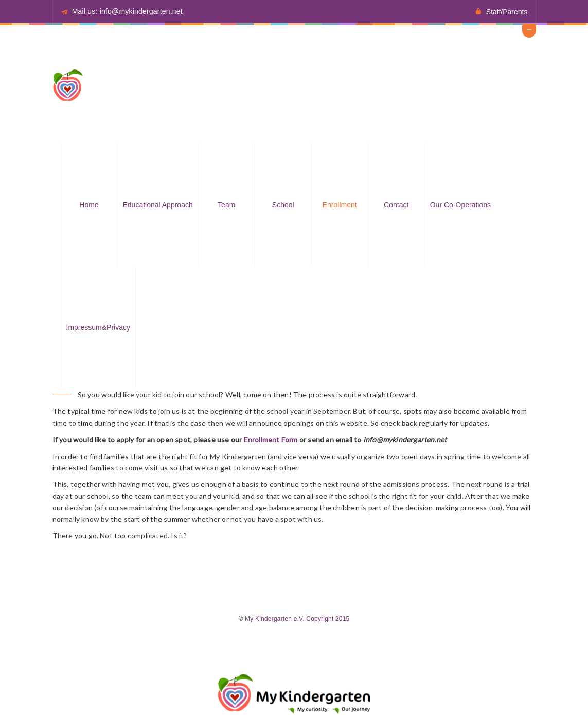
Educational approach (158, 205)
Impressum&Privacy (98, 327)
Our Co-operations (460, 205)
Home (89, 205)
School (283, 205)
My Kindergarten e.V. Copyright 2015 (297, 619)
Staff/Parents (507, 12)
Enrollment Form (271, 439)
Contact (396, 205)
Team (226, 205)
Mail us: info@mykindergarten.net (127, 11)
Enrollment (340, 205)
